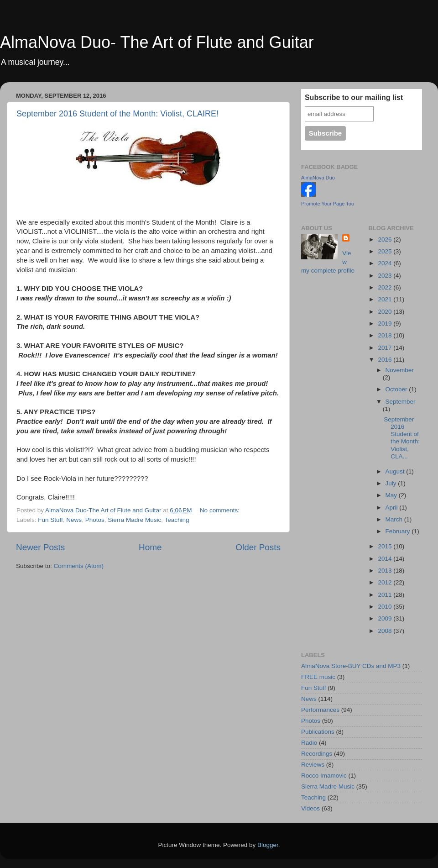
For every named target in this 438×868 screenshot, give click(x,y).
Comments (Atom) (79, 566)
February (399, 531)
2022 (386, 287)
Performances (320, 710)
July (392, 483)
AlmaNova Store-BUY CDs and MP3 (351, 666)
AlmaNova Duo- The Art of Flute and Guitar (157, 42)
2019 (386, 324)
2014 (386, 559)
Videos (310, 808)
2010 (386, 607)
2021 (386, 299)
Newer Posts (40, 547)
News (74, 520)
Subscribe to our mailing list (354, 97)
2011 (386, 595)
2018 (386, 335)
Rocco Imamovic (324, 776)
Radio (309, 743)
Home (150, 547)
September (401, 402)
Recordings (317, 754)
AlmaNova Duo (318, 178)
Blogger (268, 845)
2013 (386, 571)
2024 (386, 263)
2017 (386, 348)
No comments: (221, 510)
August (396, 471)
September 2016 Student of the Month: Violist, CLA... (402, 438)
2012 (386, 582)
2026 (386, 239)
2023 (386, 276)
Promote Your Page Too (328, 204)
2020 (386, 312)
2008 (386, 631)
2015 (386, 546)
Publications (318, 732)
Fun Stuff (50, 520)
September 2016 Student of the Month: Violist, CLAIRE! (117, 114)
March (395, 519)
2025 (386, 251)
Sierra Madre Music (134, 520)
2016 (386, 360)
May (392, 495)
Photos (95, 520)
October (397, 389)
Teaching (177, 520)
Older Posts (258, 547)
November (400, 370)
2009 (386, 618)
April (393, 508)
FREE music (318, 677)
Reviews (313, 765)
